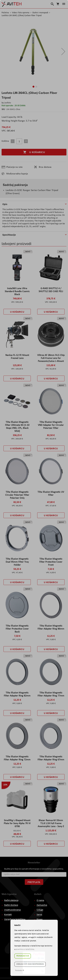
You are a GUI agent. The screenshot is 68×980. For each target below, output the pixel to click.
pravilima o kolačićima (25, 949)
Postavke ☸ (20, 971)
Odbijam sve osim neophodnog (30, 964)
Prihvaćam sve (23, 956)
